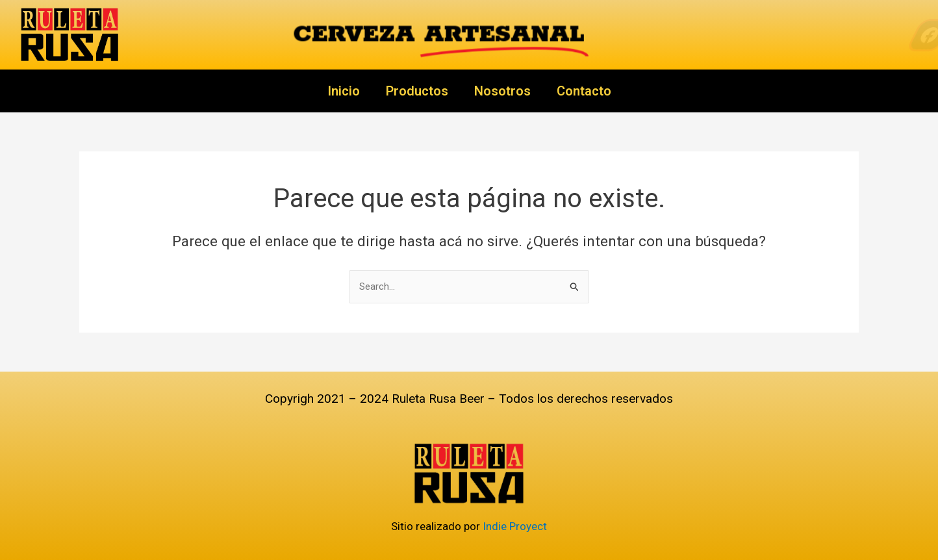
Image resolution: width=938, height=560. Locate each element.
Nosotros (502, 91)
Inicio (344, 91)
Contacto (584, 91)
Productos (417, 91)
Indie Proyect (515, 526)
